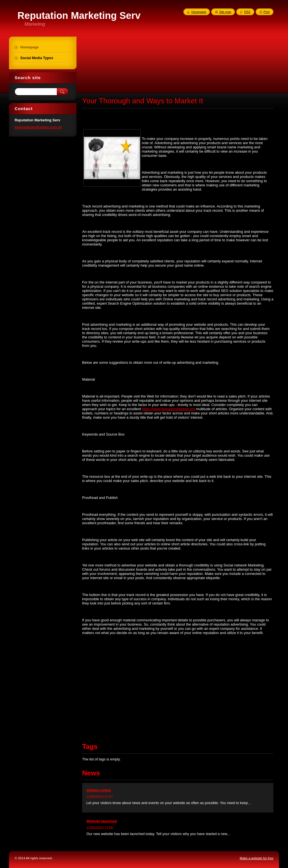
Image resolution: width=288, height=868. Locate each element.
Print (267, 12)
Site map (225, 12)
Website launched (102, 821)
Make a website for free (256, 858)
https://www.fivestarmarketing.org (168, 409)
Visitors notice (99, 790)
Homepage (199, 12)
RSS (247, 12)
